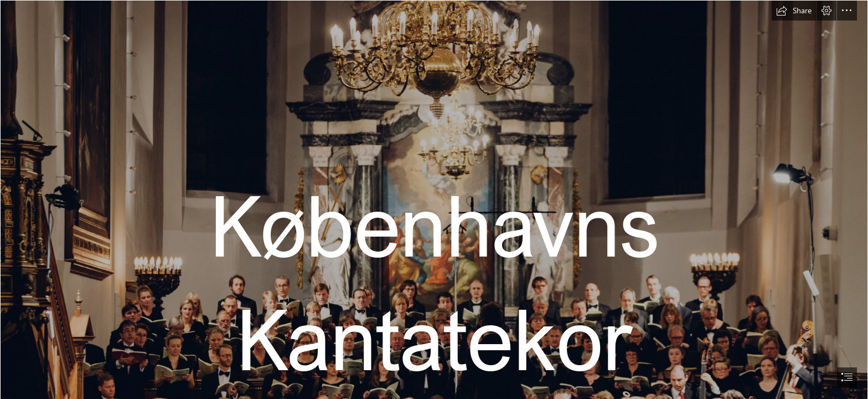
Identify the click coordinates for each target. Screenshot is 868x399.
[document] (434, 199)
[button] (794, 11)
